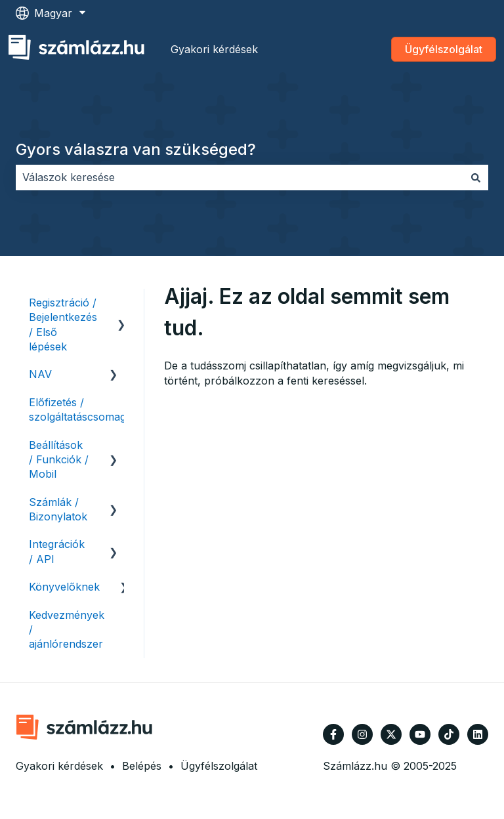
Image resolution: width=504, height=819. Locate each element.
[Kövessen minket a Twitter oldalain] (391, 734)
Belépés (142, 766)
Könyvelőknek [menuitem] (64, 587)
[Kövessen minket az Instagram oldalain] (362, 734)
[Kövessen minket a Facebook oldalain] (333, 734)
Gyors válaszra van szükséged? (136, 149)
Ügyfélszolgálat (444, 49)
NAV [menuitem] (40, 374)
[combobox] (240, 177)
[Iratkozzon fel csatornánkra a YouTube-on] (420, 734)
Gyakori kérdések (214, 49)
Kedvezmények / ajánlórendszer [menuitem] (67, 630)
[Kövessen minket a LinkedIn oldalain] (478, 734)
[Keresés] (476, 177)
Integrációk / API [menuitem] (57, 551)
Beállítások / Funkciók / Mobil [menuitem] (59, 460)
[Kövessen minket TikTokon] (449, 734)
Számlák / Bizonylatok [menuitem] (58, 509)
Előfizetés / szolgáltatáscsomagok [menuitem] (84, 409)
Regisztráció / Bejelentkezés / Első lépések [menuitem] (63, 325)
